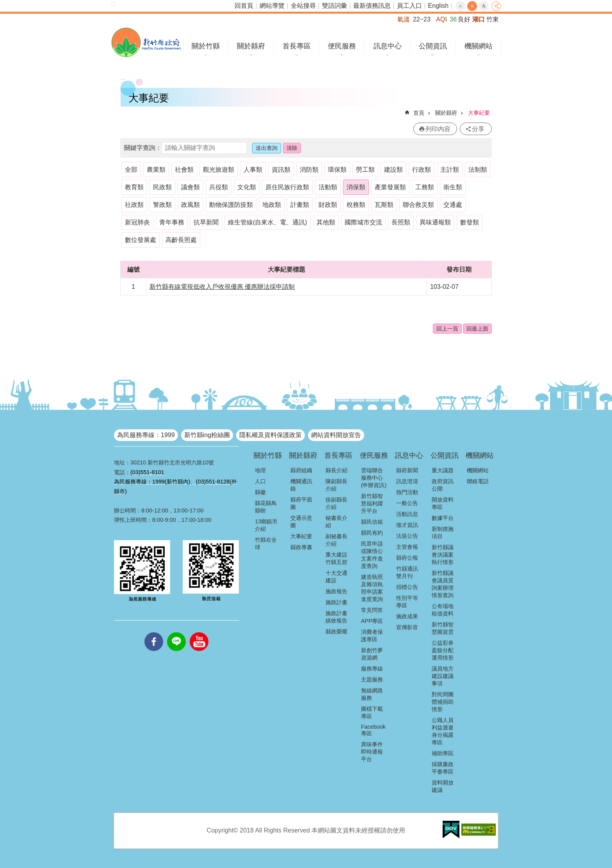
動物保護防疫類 (231, 205)
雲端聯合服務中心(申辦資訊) (374, 478)
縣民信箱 (372, 522)
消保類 (356, 187)
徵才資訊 (407, 525)
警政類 (162, 205)
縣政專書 (301, 547)
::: (113, 3)
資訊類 (281, 170)
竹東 (493, 19)
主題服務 (372, 679)
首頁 (419, 113)
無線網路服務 (372, 694)
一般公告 (407, 503)
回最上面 (477, 329)
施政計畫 (336, 602)
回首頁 (244, 6)
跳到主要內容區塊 (4, 4)
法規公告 (407, 536)
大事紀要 (479, 113)
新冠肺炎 (137, 222)
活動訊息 (407, 514)
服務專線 (372, 669)
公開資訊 (433, 46)
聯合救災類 (418, 205)
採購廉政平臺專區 (443, 768)
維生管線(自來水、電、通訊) (268, 222)
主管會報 (407, 547)
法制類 (478, 170)
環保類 (337, 170)
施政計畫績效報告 (336, 617)
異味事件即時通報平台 (372, 752)
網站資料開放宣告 (336, 435)
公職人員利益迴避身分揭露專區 (443, 731)
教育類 (134, 187)
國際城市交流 (363, 222)
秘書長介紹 (336, 522)
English (438, 6)
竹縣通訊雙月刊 (407, 572)
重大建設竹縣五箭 (336, 558)
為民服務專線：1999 (146, 435)
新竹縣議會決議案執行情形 (443, 555)
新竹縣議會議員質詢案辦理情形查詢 (443, 584)
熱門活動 (407, 492)
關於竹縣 (206, 46)
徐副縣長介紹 (336, 503)
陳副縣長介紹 (336, 485)
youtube (199, 632)
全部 (131, 170)
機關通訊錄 (301, 485)
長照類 (401, 222)
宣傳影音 (407, 627)
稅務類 (356, 205)
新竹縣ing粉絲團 (207, 435)
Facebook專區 (373, 730)
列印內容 (438, 129)
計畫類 (300, 205)
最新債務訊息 (372, 6)
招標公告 (407, 587)
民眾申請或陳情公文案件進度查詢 (372, 555)
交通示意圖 (301, 522)
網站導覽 (272, 6)
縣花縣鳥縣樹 (266, 507)
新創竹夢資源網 (372, 654)
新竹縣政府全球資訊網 (146, 42)
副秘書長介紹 (336, 540)
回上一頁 (447, 329)
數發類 (470, 222)
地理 (260, 470)
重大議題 (443, 470)
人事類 (253, 170)
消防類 (309, 170)
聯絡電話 (478, 481)
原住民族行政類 (287, 187)
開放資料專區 (443, 503)
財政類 (328, 205)
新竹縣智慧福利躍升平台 (372, 503)
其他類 (326, 222)
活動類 (328, 187)
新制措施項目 (443, 533)
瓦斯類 (384, 205)
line (176, 632)
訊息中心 (388, 46)
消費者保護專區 (372, 636)
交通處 (453, 205)
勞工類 (365, 170)
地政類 (272, 205)
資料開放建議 (443, 786)
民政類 (162, 187)
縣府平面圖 (301, 503)
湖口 (479, 19)
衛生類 (453, 187)
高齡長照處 (181, 240)
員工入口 (409, 6)
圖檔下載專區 (372, 712)
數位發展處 (141, 240)
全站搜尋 (303, 6)
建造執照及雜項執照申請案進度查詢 (372, 588)
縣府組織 (301, 470)
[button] (451, 830)
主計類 (450, 170)
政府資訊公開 (443, 485)
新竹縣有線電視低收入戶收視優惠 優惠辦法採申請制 (222, 287)
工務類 (425, 187)
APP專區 (372, 621)
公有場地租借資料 (443, 610)
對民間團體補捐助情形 (443, 702)
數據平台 (443, 518)
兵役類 (219, 187)
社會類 (184, 170)
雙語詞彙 (334, 6)
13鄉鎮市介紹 (266, 525)
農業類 (156, 170)
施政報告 (336, 591)
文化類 (247, 187)
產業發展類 (390, 187)
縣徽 (260, 492)
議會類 (190, 187)
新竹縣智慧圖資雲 (443, 628)
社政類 (134, 205)
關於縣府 (251, 46)
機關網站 (479, 46)
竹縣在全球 (266, 543)
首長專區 (297, 46)
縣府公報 (407, 558)
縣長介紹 (336, 470)
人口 (260, 481)
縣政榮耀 (336, 631)
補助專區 (443, 753)
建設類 (393, 170)
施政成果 (407, 616)
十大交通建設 (336, 577)
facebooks (154, 632)
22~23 (422, 19)
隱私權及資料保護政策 (270, 435)
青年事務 (172, 222)
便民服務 (342, 46)
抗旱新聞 (206, 222)
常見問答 (372, 610)
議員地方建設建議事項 (443, 676)
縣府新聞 (407, 470)
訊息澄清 (407, 481)
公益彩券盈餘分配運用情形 (443, 650)
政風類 (190, 205)
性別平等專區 (407, 602)
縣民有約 (372, 533)
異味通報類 (435, 222)
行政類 (422, 170)
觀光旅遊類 (219, 170)
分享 (496, 6)
